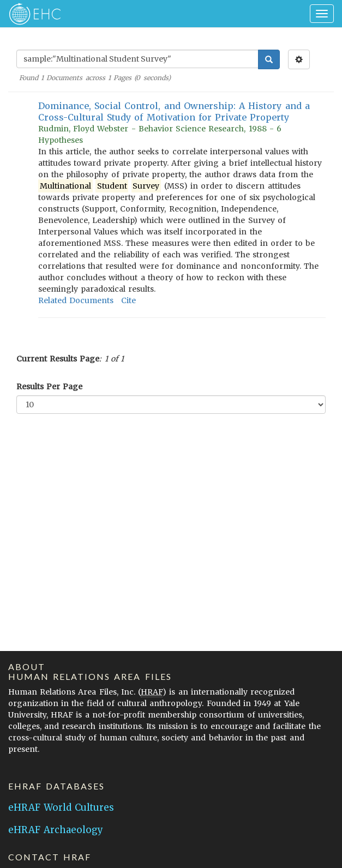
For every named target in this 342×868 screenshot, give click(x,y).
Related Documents (76, 300)
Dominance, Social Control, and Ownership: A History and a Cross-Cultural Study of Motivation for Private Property (174, 111)
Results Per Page (49, 387)
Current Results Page (58, 359)
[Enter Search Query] (137, 59)
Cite (128, 300)
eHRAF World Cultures (61, 807)
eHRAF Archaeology (56, 830)
